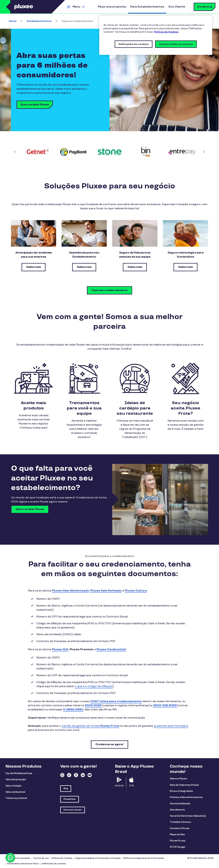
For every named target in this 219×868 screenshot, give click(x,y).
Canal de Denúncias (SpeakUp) (188, 816)
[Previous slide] (15, 152)
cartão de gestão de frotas (91, 726)
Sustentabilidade (180, 804)
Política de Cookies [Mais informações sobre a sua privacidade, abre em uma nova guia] (166, 32)
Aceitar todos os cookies (176, 44)
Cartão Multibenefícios (19, 773)
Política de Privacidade (18, 858)
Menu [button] (76, 7)
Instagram (62, 775)
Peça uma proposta (112, 7)
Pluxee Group (177, 841)
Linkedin (83, 775)
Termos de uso (41, 858)
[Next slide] (204, 152)
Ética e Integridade (181, 791)
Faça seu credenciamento (110, 290)
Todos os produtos (16, 798)
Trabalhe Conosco (180, 822)
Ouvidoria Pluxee (179, 828)
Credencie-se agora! (109, 744)
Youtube (90, 775)
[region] (156, 35)
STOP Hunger (178, 847)
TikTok (69, 775)
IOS (131, 786)
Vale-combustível (15, 792)
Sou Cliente (177, 7)
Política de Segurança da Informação (144, 858)
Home (13, 21)
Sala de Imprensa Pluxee (184, 785)
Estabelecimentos (39, 21)
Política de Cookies (62, 858)
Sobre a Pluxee (178, 779)
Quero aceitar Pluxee (35, 105)
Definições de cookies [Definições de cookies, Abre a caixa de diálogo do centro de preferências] (134, 44)
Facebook (76, 775)
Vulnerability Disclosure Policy (23, 864)
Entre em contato (73, 810)
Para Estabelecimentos (147, 7)
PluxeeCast (70, 799)
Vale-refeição (14, 786)
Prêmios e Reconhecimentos (186, 797)
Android (119, 786)
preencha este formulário (171, 726)
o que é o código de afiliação (94, 686)
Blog (66, 788)
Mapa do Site (177, 834)
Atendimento (177, 810)
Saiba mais (34, 267)
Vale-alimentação (16, 779)
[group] (37, 152)
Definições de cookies (54, 864)
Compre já (205, 7)
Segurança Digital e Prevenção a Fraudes (98, 858)
